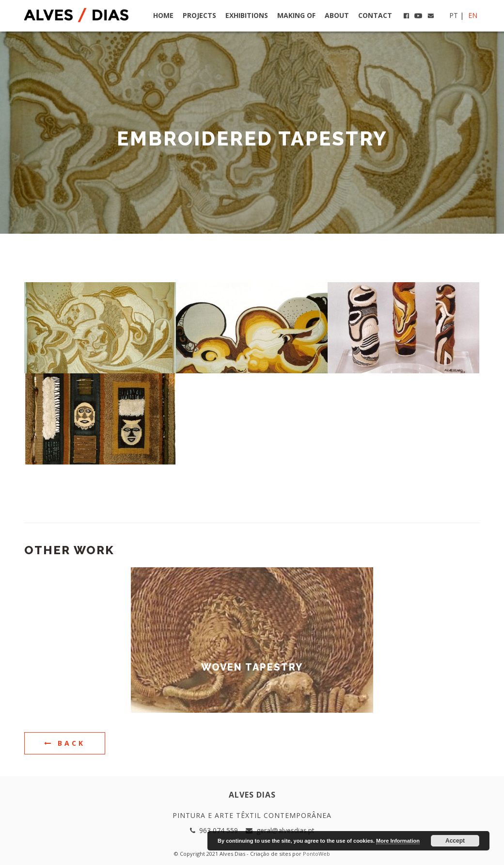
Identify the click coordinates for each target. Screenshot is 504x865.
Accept (455, 841)
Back (65, 743)
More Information (398, 841)
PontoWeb (316, 854)
